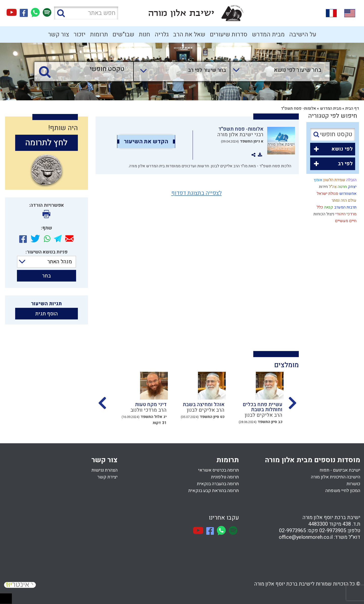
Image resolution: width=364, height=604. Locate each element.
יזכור (79, 34)
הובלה (351, 180)
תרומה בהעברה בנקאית (218, 484)
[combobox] (275, 72)
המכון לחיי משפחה (343, 491)
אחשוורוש (347, 194)
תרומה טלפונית (225, 477)
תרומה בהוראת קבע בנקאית (214, 491)
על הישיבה (303, 34)
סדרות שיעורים (229, 34)
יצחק (352, 187)
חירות (323, 187)
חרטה (342, 187)
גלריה (162, 34)
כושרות (353, 484)
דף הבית (352, 108)
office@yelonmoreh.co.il (306, 537)
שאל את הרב (189, 34)
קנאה (328, 207)
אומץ (317, 180)
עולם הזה (348, 200)
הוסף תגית (47, 314)
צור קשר (59, 34)
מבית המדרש (268, 34)
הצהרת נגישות (105, 470)
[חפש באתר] (86, 13)
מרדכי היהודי (345, 214)
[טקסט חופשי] (85, 69)
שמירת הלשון (334, 180)
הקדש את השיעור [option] (146, 142)
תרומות (99, 34)
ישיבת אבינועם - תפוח (340, 470)
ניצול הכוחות (323, 214)
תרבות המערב (345, 207)
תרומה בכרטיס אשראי (219, 470)
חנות (144, 34)
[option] (255, 403)
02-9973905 (333, 531)
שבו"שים (123, 34)
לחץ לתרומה (46, 143)
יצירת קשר (107, 477)
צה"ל (332, 187)
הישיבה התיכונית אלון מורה (336, 477)
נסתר (335, 200)
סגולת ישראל (327, 194)
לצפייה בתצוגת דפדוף (197, 193)
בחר (47, 276)
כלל (319, 207)
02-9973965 (292, 531)
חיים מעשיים (345, 221)
